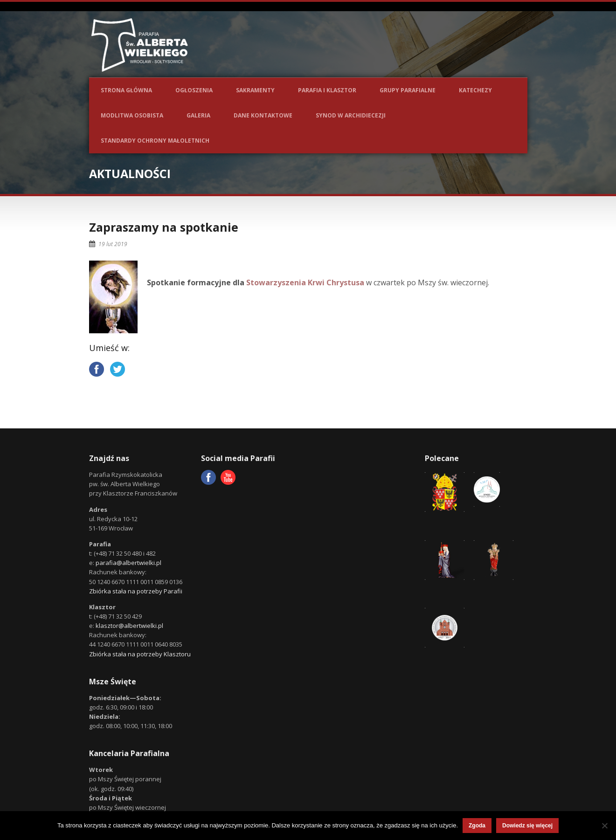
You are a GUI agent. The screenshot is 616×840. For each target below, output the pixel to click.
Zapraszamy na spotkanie (164, 227)
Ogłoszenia (194, 90)
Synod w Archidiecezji (351, 115)
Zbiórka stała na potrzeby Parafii (136, 591)
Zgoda (477, 826)
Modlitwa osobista (132, 115)
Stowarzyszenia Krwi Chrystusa (305, 282)
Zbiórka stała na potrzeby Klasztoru (140, 654)
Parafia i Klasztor (327, 90)
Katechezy (475, 90)
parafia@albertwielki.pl (128, 563)
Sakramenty (255, 90)
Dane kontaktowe (263, 115)
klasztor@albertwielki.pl (129, 626)
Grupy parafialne (408, 90)
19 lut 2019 (113, 244)
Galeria (198, 115)
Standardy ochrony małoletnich (155, 141)
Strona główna (126, 90)
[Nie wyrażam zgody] (604, 826)
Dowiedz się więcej (527, 826)
